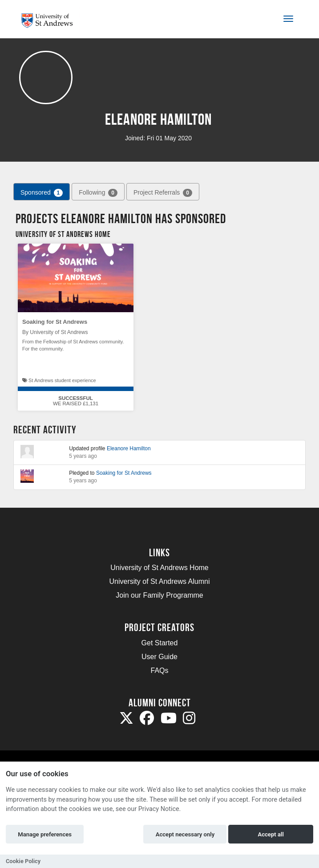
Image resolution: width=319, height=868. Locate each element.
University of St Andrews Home (159, 568)
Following (98, 193)
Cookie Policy (23, 861)
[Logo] (50, 21)
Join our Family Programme (159, 595)
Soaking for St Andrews (55, 322)
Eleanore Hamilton (129, 448)
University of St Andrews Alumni (160, 581)
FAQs (159, 670)
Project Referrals (163, 193)
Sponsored (42, 193)
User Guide (159, 657)
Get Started (160, 643)
